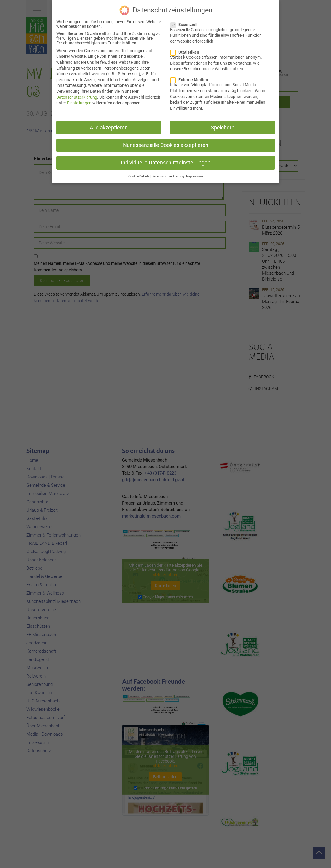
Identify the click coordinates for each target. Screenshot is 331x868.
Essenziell (186, 24)
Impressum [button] (195, 176)
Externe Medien (191, 80)
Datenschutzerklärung (77, 97)
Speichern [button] (223, 127)
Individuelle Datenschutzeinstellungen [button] (166, 162)
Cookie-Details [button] (139, 176)
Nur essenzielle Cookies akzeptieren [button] (166, 145)
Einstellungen (79, 103)
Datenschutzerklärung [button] (168, 176)
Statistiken (187, 52)
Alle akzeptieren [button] (109, 127)
